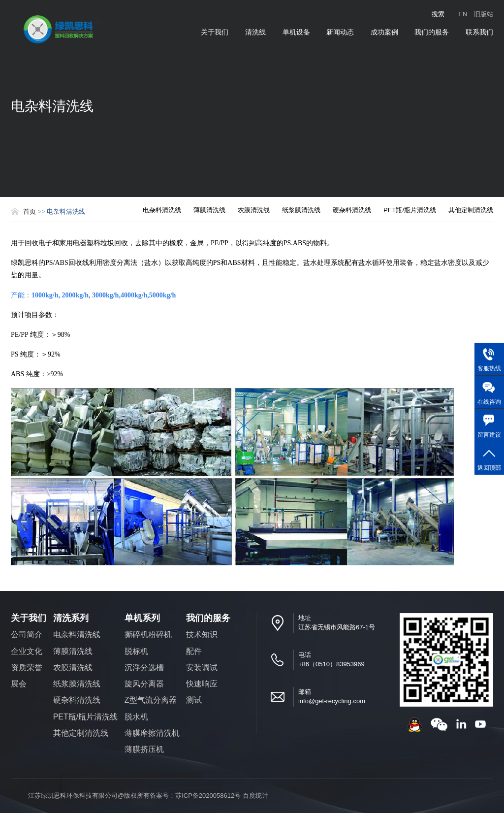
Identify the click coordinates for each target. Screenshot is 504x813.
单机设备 (296, 32)
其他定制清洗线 (471, 210)
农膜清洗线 (254, 210)
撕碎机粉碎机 (148, 634)
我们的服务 (432, 32)
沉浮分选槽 (144, 667)
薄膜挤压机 (144, 749)
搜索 (438, 14)
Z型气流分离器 (151, 700)
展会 (19, 684)
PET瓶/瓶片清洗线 (410, 210)
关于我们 (215, 32)
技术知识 (202, 634)
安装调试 (202, 667)
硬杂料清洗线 (352, 210)
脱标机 (136, 651)
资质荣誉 (27, 667)
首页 (30, 211)
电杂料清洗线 (162, 210)
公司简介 (27, 634)
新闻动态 (340, 32)
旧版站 (484, 14)
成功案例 (384, 32)
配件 (194, 651)
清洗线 (255, 32)
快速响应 (202, 684)
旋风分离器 (144, 684)
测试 (194, 700)
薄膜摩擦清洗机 (152, 733)
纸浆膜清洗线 (301, 210)
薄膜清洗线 (209, 210)
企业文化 (27, 651)
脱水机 (136, 717)
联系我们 (479, 32)
